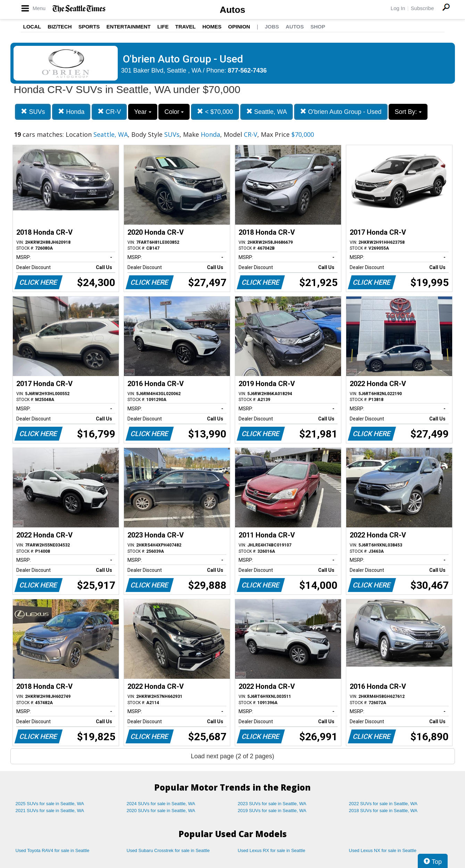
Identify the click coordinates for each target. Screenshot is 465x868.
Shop (318, 27)
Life (163, 27)
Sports (89, 27)
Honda (71, 112)
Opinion (239, 27)
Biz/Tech (60, 27)
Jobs (272, 27)
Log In (398, 8)
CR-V (109, 112)
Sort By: (408, 112)
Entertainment (129, 27)
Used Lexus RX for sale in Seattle (272, 850)
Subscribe (422, 8)
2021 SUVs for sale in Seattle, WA (50, 811)
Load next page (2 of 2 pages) (232, 756)
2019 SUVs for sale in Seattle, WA (272, 811)
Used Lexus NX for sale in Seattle (383, 850)
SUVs (33, 112)
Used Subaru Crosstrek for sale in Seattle (168, 850)
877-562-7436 (247, 70)
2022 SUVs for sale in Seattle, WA (383, 804)
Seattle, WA (267, 112)
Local (32, 27)
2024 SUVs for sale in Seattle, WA (161, 804)
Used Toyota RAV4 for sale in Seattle (53, 850)
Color (174, 112)
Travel (186, 27)
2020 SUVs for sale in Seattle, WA (161, 811)
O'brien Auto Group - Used (341, 112)
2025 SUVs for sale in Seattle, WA (50, 804)
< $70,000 (215, 112)
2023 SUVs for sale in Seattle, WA (272, 804)
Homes (212, 27)
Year (143, 112)
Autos (233, 10)
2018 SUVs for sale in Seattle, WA (383, 811)
